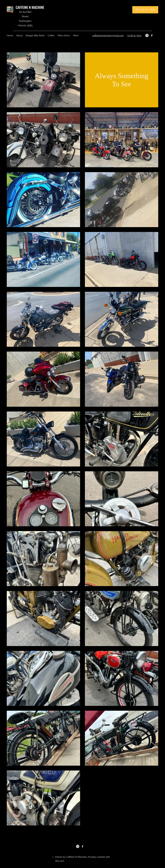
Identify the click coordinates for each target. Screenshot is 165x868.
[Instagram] (147, 35)
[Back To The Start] (145, 10)
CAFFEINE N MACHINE (30, 7)
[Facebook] (152, 35)
